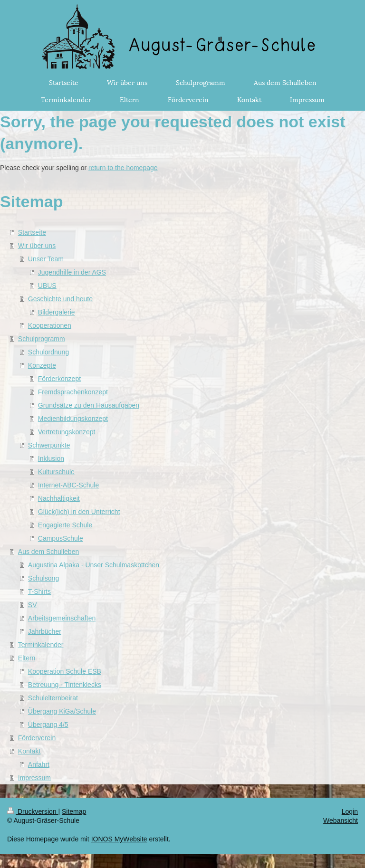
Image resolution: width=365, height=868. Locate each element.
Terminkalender (41, 645)
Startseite (32, 232)
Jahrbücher (45, 631)
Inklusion (51, 458)
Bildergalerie (57, 312)
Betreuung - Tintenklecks (65, 685)
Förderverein (37, 738)
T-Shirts (39, 591)
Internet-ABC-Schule (68, 485)
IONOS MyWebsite (119, 839)
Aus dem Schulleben (48, 552)
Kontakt (29, 751)
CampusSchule (61, 538)
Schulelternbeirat (53, 698)
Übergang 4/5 (48, 725)
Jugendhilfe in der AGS (72, 272)
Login (350, 811)
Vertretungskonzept (67, 432)
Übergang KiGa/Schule (62, 711)
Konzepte (42, 365)
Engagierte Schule (65, 525)
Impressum (34, 778)
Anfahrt (39, 764)
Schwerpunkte (49, 445)
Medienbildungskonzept (73, 419)
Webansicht (341, 820)
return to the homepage (123, 168)
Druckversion (33, 811)
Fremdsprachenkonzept (73, 392)
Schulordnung (48, 352)
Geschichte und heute (60, 299)
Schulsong (43, 578)
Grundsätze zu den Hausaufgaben (89, 405)
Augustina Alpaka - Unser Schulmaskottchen (94, 565)
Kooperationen (50, 325)
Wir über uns (37, 246)
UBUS (47, 286)
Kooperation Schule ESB (65, 671)
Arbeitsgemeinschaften (62, 618)
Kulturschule (56, 472)
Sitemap (74, 811)
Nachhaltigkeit (59, 498)
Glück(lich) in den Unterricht (79, 512)
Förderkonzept (59, 379)
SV (33, 605)
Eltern (27, 658)
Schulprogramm (42, 339)
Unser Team (46, 259)
